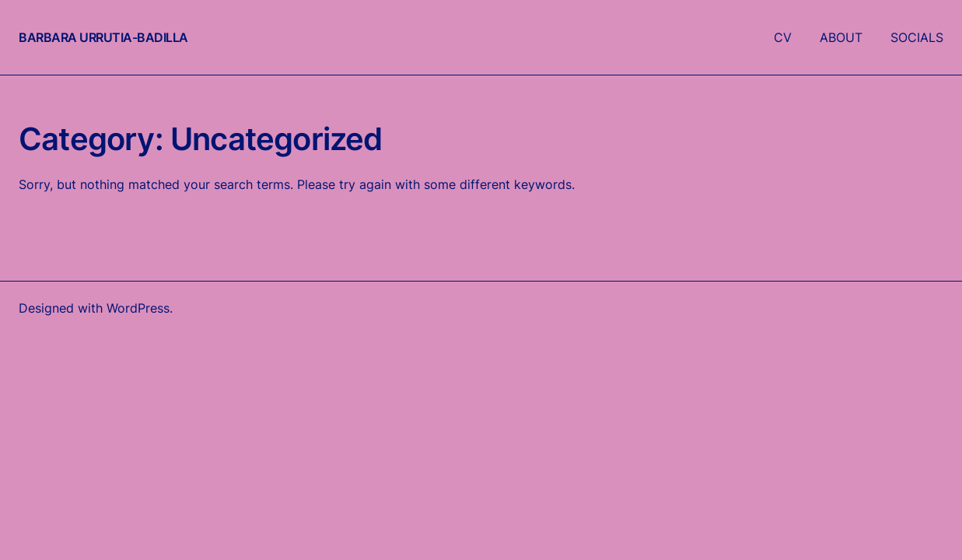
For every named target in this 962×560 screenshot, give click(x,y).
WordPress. (140, 308)
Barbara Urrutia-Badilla (103, 37)
